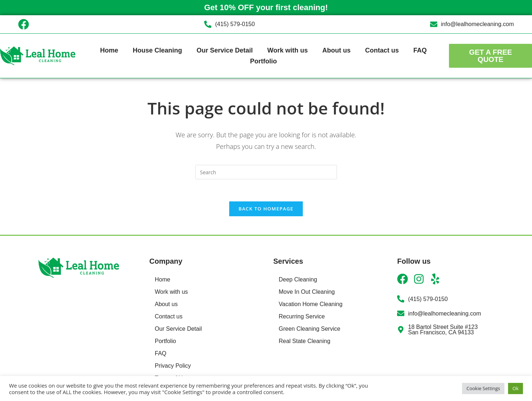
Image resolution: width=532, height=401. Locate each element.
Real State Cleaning (305, 341)
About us (337, 50)
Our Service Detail (225, 50)
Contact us (382, 50)
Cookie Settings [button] (483, 388)
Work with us (288, 50)
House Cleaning (157, 50)
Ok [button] (515, 388)
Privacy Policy (173, 366)
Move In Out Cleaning (307, 292)
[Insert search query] (266, 172)
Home (109, 50)
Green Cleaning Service (310, 329)
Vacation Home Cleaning (311, 304)
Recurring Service (302, 316)
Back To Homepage (266, 209)
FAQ (420, 50)
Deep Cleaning (298, 279)
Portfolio (263, 61)
